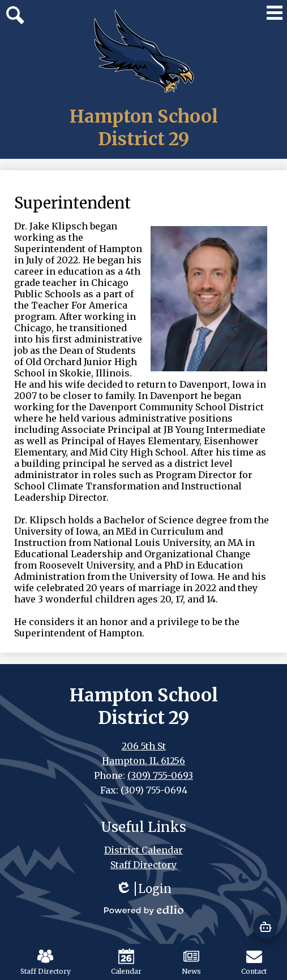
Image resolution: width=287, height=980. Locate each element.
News (191, 962)
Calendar (126, 962)
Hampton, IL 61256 (143, 761)
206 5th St (144, 746)
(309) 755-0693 (160, 775)
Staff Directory (46, 962)
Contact (254, 962)
